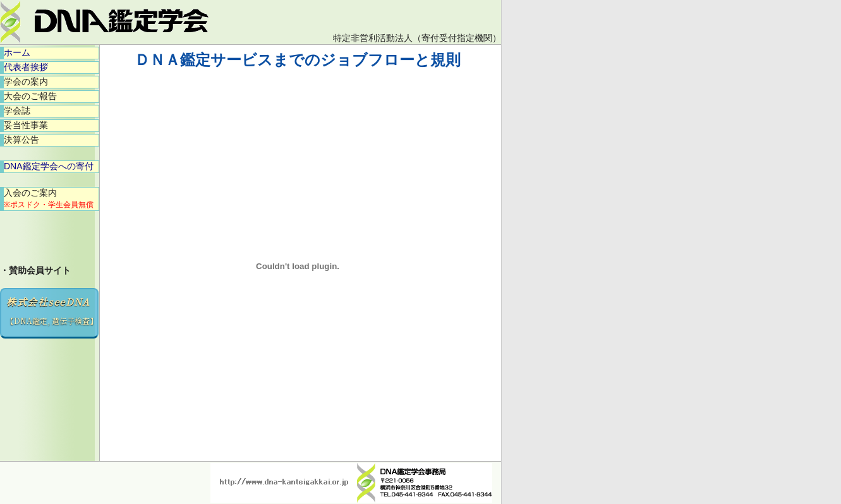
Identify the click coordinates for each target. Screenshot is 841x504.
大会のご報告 (30, 96)
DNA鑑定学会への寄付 (49, 166)
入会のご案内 (49, 198)
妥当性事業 (26, 125)
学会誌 (17, 111)
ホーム (17, 52)
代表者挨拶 (26, 67)
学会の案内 (26, 81)
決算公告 (21, 140)
